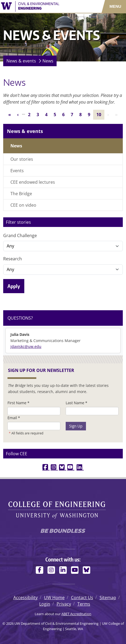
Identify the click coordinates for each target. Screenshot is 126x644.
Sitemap (108, 598)
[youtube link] (71, 467)
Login (45, 604)
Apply (14, 286)
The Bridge (21, 194)
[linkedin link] (80, 467)
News (48, 61)
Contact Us (82, 598)
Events (17, 171)
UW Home (54, 598)
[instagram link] (54, 467)
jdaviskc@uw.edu (26, 346)
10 (100, 114)
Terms (84, 604)
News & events (21, 61)
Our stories (22, 159)
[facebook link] (46, 467)
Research (13, 259)
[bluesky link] (63, 467)
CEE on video (23, 205)
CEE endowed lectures (33, 182)
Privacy (64, 604)
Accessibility (25, 598)
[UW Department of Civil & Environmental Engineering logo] (37, 6)
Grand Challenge (20, 235)
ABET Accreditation (76, 614)
